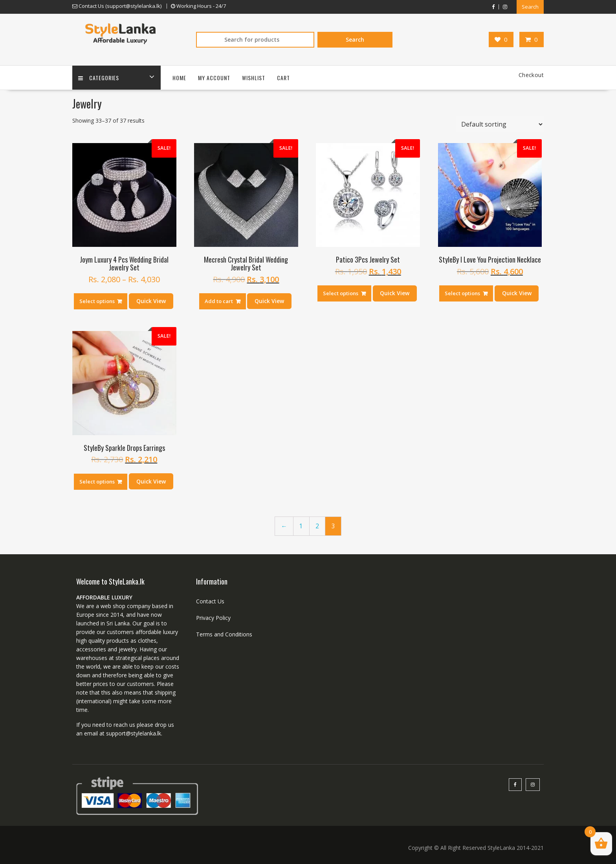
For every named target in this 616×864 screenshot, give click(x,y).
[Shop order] (500, 124)
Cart (283, 78)
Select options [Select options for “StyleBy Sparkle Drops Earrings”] (97, 482)
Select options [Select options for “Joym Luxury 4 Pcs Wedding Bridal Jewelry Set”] (97, 301)
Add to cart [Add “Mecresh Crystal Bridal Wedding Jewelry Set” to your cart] (219, 301)
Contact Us (210, 601)
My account (214, 78)
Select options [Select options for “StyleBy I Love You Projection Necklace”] (462, 293)
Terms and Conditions (224, 634)
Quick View (151, 301)
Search (530, 7)
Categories (99, 78)
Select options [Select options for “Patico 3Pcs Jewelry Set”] (341, 293)
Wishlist (254, 78)
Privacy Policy (213, 618)
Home (179, 78)
